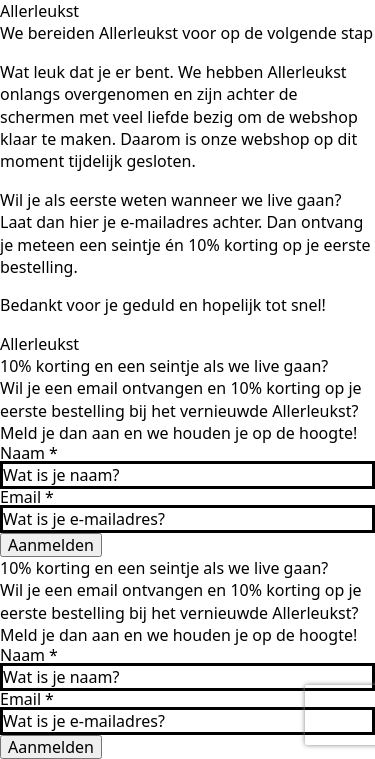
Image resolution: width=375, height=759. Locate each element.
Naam (29, 453)
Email (27, 497)
